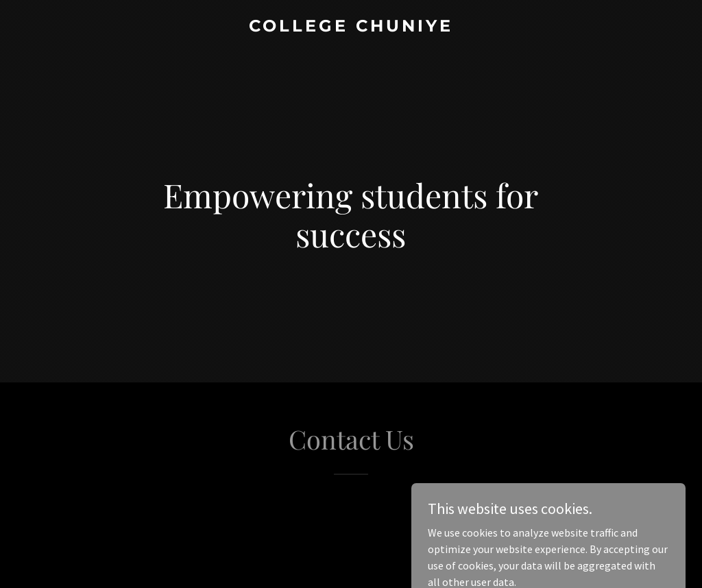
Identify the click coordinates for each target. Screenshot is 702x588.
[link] (351, 27)
